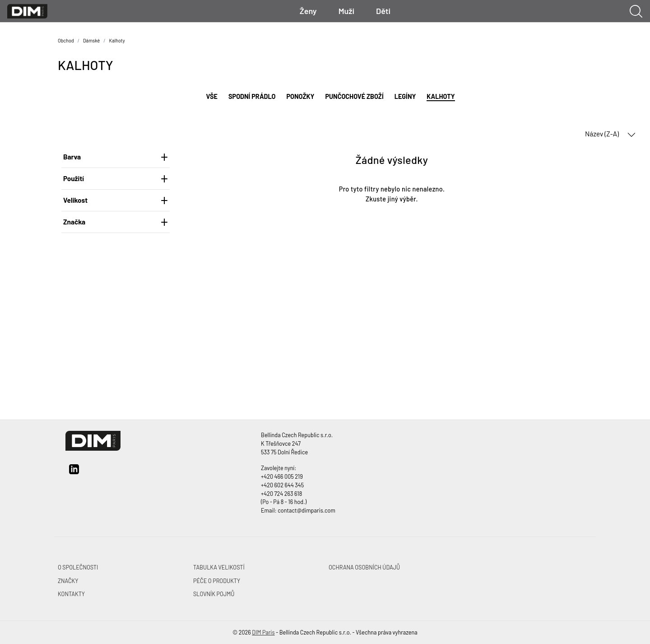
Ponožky (301, 96)
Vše (212, 96)
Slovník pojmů (214, 594)
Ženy (308, 11)
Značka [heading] (116, 222)
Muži (346, 11)
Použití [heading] (116, 178)
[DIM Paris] (27, 10)
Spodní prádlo (252, 96)
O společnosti (78, 567)
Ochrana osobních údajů (364, 567)
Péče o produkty (217, 581)
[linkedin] (74, 472)
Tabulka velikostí (219, 567)
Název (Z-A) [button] (610, 134)
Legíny (405, 96)
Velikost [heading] (116, 200)
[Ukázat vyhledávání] (636, 11)
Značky (68, 581)
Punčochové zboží (354, 96)
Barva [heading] (116, 157)
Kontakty (71, 594)
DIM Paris (263, 632)
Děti (383, 11)
